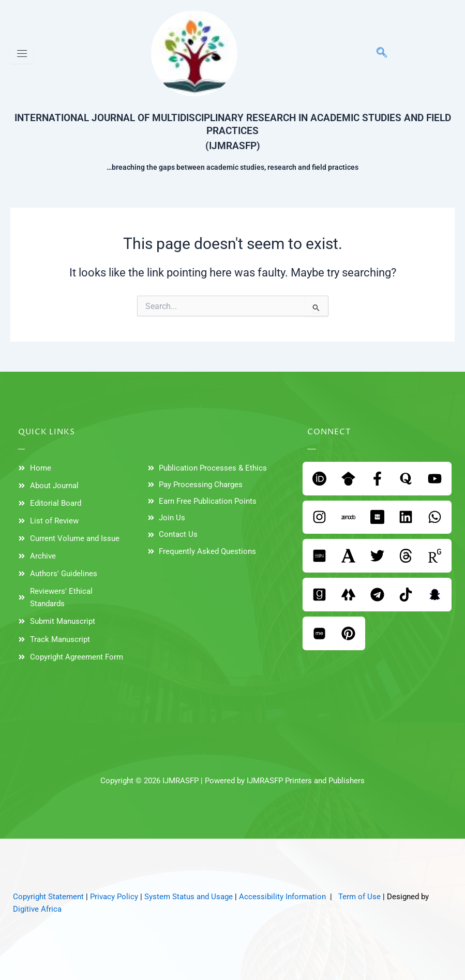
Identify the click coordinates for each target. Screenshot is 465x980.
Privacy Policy (114, 897)
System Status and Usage (189, 897)
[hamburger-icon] (22, 54)
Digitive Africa (37, 909)
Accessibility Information (282, 897)
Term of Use (359, 897)
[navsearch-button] (377, 53)
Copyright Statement (48, 897)
